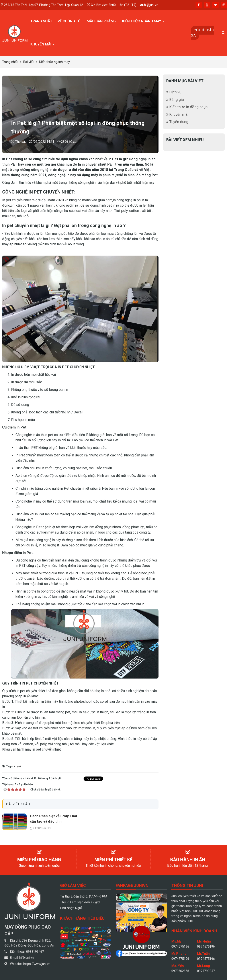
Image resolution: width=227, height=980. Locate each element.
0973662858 (180, 971)
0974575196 (180, 947)
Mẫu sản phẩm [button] (102, 21)
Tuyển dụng (177, 122)
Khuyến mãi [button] (42, 44)
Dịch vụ (174, 92)
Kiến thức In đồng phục (187, 107)
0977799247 (206, 971)
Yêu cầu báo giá (202, 33)
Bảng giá (175, 100)
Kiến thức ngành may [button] (143, 21)
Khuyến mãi (177, 114)
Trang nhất (41, 21)
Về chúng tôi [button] (69, 21)
